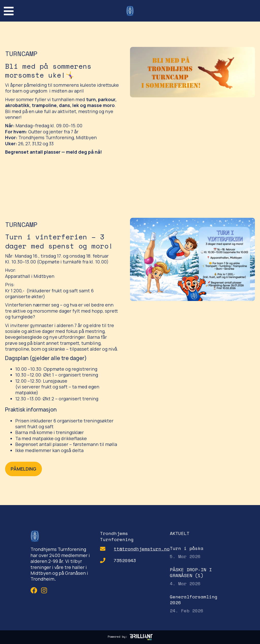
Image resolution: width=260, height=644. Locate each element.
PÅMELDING (23, 469)
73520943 (125, 560)
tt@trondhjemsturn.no (142, 549)
